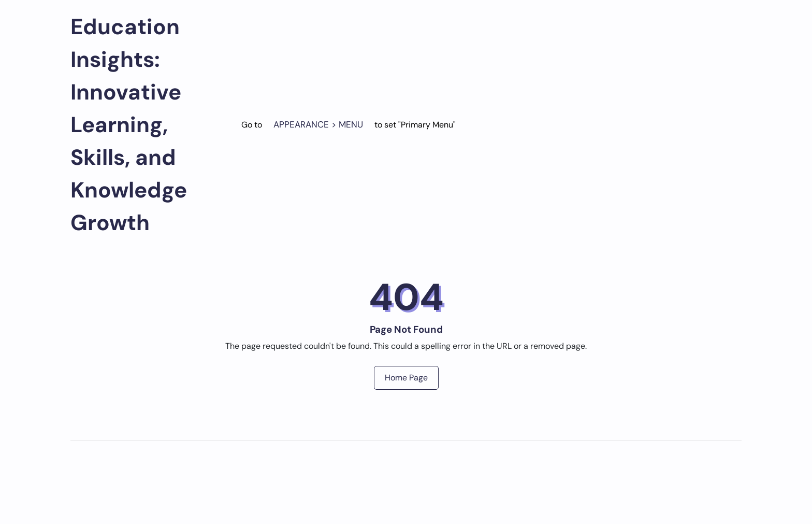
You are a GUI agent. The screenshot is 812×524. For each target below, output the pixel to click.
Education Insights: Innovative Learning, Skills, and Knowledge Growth (129, 125)
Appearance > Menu (318, 124)
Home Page (406, 378)
